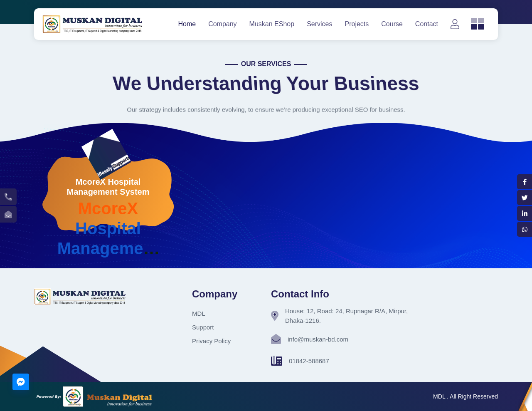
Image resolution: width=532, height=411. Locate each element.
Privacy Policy (211, 341)
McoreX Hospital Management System (108, 187)
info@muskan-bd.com (318, 339)
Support (203, 327)
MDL (199, 313)
